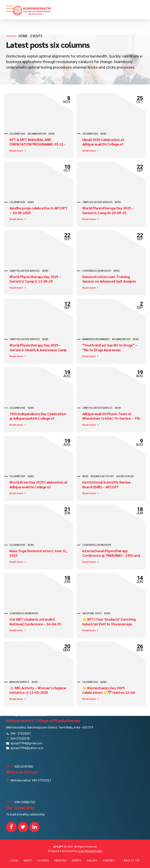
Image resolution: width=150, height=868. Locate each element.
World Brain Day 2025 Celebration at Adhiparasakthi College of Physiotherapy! (39, 487)
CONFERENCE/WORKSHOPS (97, 271)
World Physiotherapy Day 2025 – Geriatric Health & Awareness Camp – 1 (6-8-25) (38, 350)
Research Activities (102, 476)
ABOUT (28, 861)
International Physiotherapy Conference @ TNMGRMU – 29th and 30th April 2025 (111, 556)
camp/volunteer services (97, 202)
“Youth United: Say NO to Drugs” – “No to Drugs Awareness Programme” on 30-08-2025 (110, 350)
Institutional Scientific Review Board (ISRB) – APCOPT (106, 485)
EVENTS (76, 861)
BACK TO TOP (132, 861)
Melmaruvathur (37, 134)
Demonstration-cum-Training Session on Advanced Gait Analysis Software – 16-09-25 (109, 281)
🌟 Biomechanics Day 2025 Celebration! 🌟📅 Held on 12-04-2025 (109, 693)
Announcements (19, 682)
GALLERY (92, 861)
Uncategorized (125, 476)
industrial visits (92, 613)
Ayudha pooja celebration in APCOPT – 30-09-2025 (38, 210)
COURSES (43, 861)
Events (36, 36)
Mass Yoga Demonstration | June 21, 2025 (38, 553)
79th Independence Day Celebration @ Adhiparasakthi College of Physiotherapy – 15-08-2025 (38, 418)
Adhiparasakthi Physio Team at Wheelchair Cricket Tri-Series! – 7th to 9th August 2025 (111, 418)
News (52, 134)
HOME (14, 861)
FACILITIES (60, 861)
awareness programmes (96, 339)
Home (23, 36)
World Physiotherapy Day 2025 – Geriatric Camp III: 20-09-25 (108, 210)
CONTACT (109, 861)
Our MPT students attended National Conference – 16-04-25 (35, 622)
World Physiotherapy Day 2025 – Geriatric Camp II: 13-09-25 (35, 279)
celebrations (17, 134)
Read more (16, 150)
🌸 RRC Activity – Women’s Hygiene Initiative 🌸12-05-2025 (38, 690)
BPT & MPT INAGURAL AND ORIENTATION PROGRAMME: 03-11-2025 (37, 144)
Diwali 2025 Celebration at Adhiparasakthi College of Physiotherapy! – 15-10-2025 (105, 144)
